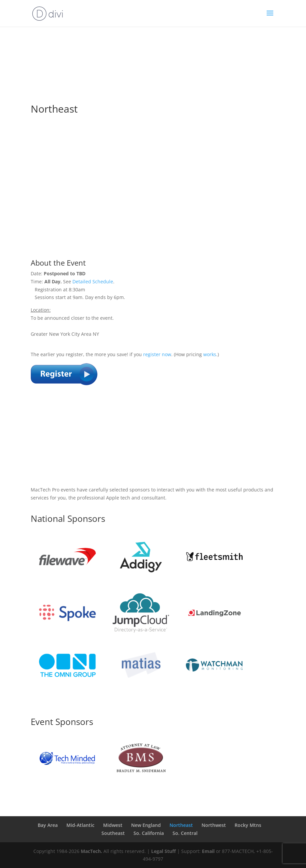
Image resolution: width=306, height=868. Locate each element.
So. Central (185, 833)
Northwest (214, 825)
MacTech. (91, 851)
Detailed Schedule (93, 281)
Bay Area (48, 825)
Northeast (181, 825)
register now (157, 354)
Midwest (113, 825)
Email (208, 851)
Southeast (113, 833)
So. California (149, 833)
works (210, 354)
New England (146, 825)
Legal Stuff (164, 851)
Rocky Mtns (248, 825)
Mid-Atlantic (80, 825)
